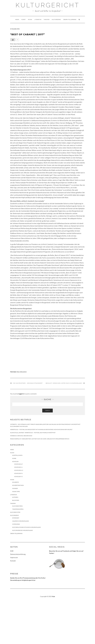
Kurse (14, 458)
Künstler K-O (19, 470)
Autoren (15, 497)
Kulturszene (56, 20)
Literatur (38, 20)
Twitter (51, 553)
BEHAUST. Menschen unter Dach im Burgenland (64, 383)
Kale (53, 596)
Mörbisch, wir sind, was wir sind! (21, 436)
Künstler (15, 461)
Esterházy (16, 518)
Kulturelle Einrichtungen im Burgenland (26, 527)
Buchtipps (16, 500)
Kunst (24, 20)
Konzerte (16, 482)
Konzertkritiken (18, 485)
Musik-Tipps (16, 492)
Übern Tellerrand (70, 20)
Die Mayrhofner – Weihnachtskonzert (28, 383)
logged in (21, 394)
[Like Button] (13, 40)
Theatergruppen (18, 509)
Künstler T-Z (18, 477)
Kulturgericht (48, 5)
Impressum (14, 557)
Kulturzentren (23, 372)
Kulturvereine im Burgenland (22, 530)
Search (47, 410)
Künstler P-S (18, 473)
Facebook (66, 551)
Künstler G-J (18, 467)
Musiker (15, 488)
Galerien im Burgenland (21, 521)
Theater (47, 20)
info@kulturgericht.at (28, 580)
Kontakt (13, 561)
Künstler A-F (19, 464)
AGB (12, 551)
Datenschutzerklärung (18, 554)
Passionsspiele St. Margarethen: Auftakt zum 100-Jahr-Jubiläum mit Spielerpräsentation (40, 439)
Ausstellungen (17, 455)
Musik (30, 20)
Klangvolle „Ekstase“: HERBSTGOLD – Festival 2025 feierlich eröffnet (33, 433)
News (17, 20)
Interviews (16, 524)
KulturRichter (15, 512)
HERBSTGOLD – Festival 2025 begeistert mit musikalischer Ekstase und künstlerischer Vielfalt (41, 429)
